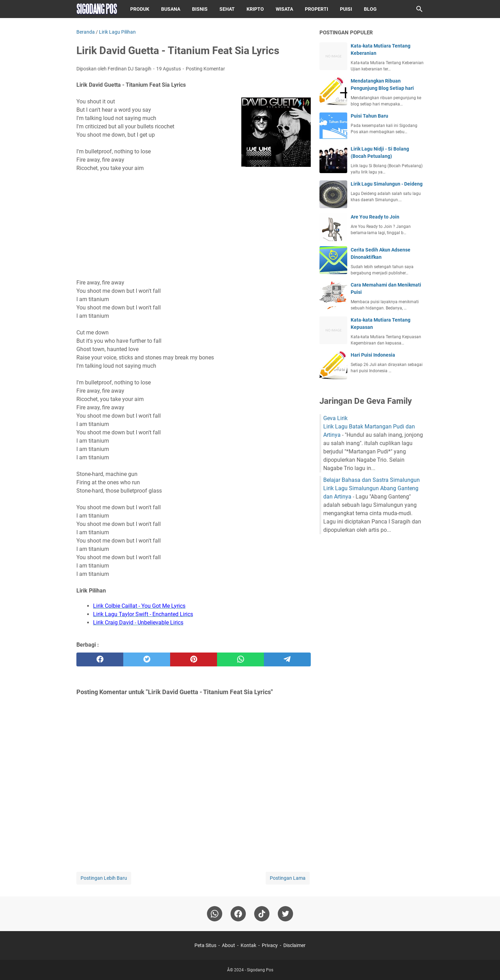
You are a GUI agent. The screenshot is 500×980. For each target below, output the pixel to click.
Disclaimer (294, 945)
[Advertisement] (194, 225)
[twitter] (147, 659)
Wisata (284, 9)
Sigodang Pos (260, 970)
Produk (140, 9)
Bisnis (200, 9)
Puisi (346, 9)
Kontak (248, 945)
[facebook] (100, 659)
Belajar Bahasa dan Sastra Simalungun (372, 480)
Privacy (270, 945)
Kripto (255, 9)
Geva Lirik (335, 418)
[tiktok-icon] (262, 914)
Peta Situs (205, 945)
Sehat (227, 9)
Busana (171, 9)
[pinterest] (194, 659)
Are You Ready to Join (375, 217)
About (228, 945)
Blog (370, 9)
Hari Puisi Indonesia (373, 355)
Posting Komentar (205, 69)
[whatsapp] (240, 659)
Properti (316, 9)
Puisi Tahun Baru (369, 116)
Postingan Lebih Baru (104, 878)
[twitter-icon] (285, 914)
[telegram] (287, 659)
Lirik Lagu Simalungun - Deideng (387, 184)
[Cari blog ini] (419, 9)
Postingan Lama (288, 878)
